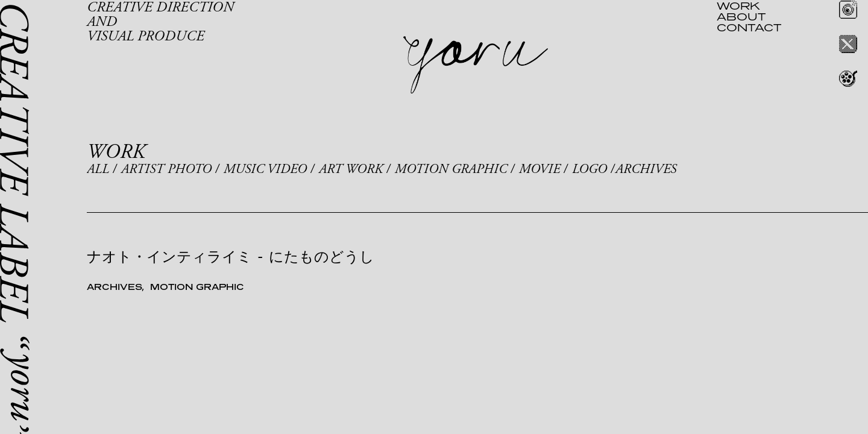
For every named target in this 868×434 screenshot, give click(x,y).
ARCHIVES (646, 169)
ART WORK (351, 169)
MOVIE (539, 169)
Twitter (848, 44)
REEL (848, 78)
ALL (98, 169)
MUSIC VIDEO (265, 169)
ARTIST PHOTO (166, 169)
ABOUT (741, 16)
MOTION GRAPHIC (451, 169)
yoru (476, 65)
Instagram (848, 10)
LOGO (590, 169)
